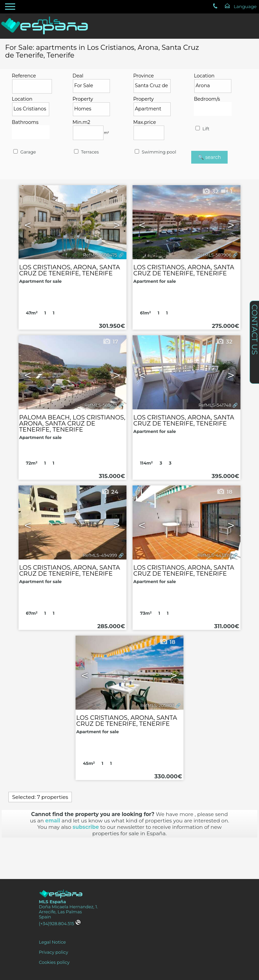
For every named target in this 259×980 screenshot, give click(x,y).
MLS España (52, 902)
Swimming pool (155, 152)
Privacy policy (53, 952)
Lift (202, 129)
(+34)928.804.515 (60, 924)
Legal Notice (52, 942)
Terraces (86, 152)
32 (224, 342)
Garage (24, 152)
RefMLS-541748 (215, 405)
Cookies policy (54, 962)
